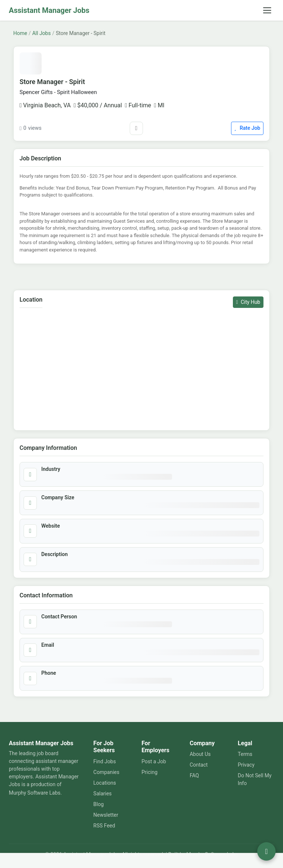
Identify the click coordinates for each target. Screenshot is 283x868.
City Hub (248, 302)
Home (20, 33)
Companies (106, 772)
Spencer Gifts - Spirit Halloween (58, 92)
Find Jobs (104, 761)
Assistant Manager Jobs (49, 10)
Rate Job (247, 128)
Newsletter (106, 815)
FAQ (194, 775)
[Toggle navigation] (267, 10)
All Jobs (41, 33)
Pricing (149, 772)
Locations (104, 783)
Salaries (102, 794)
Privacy (246, 765)
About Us (200, 754)
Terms (245, 754)
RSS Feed (104, 826)
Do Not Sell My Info (255, 779)
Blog (98, 804)
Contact (199, 765)
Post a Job (154, 761)
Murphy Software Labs (35, 793)
